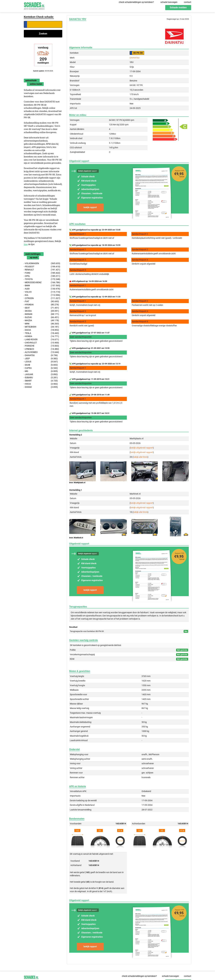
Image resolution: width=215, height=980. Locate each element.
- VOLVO (42, 292)
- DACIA (41, 330)
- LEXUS (41, 362)
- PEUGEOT (42, 267)
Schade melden (178, 7)
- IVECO (41, 384)
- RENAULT (42, 270)
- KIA (42, 295)
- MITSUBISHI (41, 327)
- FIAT (41, 301)
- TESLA (41, 333)
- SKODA (41, 311)
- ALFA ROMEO (41, 352)
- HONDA (41, 336)
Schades (34, 6)
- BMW (42, 286)
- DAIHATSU (41, 355)
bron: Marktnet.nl (76, 538)
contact (188, 2)
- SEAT (41, 308)
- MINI (41, 324)
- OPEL (42, 276)
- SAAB (41, 365)
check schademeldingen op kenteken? (136, 2)
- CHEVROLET (41, 343)
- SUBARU (41, 378)
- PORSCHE (41, 346)
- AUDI (42, 289)
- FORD (42, 273)
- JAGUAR (41, 374)
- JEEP (41, 359)
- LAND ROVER (41, 340)
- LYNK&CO (41, 349)
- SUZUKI (41, 317)
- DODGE (41, 387)
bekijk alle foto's (140, 457)
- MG (41, 371)
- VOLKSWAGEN (42, 263)
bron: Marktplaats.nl (77, 483)
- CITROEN (42, 298)
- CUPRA (41, 368)
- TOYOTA (42, 279)
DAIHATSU (135, 58)
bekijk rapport (90, 207)
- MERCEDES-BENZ (42, 282)
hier (26, 244)
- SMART (41, 381)
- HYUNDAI (41, 305)
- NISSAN (41, 314)
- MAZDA (41, 321)
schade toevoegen (169, 2)
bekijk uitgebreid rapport (142, 448)
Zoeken (43, 34)
